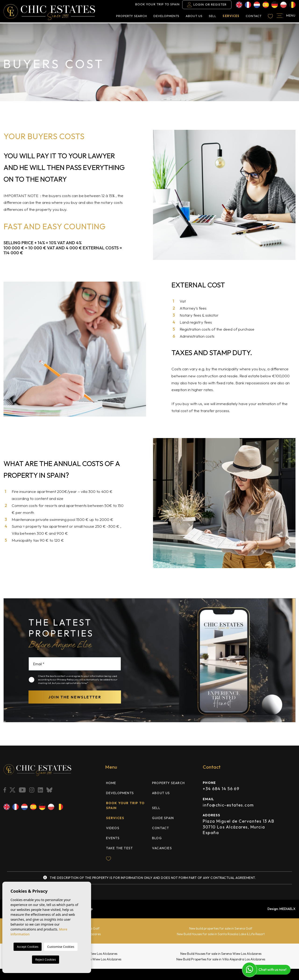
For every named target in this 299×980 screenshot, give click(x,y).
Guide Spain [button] (163, 818)
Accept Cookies (28, 947)
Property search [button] (132, 17)
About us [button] (194, 17)
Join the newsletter (75, 697)
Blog (157, 838)
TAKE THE (120, 848)
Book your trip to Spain (157, 5)
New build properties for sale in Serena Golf (221, 928)
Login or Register (207, 5)
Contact (254, 17)
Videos (113, 828)
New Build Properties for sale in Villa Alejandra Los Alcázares (221, 959)
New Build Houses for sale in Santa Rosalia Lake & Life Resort (221, 934)
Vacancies (162, 848)
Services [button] (231, 17)
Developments (166, 17)
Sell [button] (213, 17)
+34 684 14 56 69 (221, 789)
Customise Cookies (61, 947)
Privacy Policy (66, 679)
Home (111, 783)
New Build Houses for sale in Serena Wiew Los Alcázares (221, 954)
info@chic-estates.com (228, 805)
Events (113, 838)
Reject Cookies (46, 959)
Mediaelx (287, 909)
